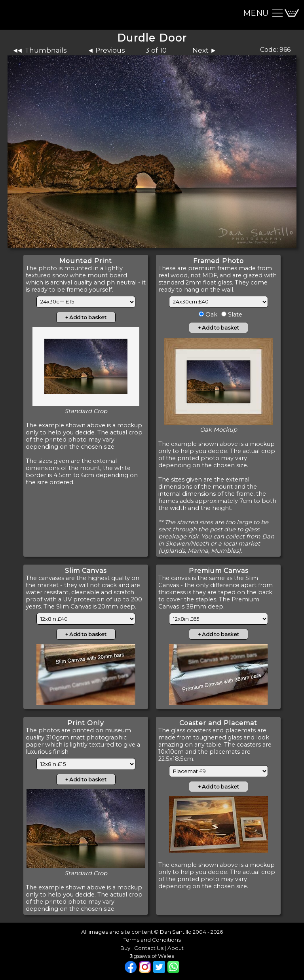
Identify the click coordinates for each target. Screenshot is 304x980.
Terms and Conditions (152, 940)
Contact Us (149, 948)
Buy (125, 948)
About (176, 948)
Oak (211, 315)
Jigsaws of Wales (152, 956)
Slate (234, 315)
